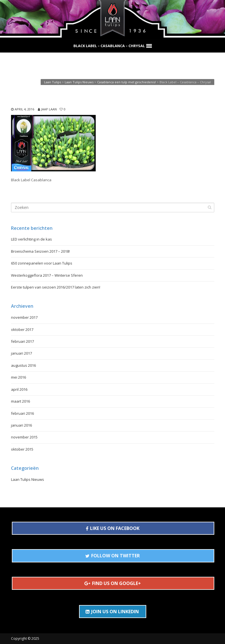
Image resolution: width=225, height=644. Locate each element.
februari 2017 (22, 341)
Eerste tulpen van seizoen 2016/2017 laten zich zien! (56, 287)
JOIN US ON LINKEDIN (112, 612)
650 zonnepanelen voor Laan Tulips (42, 263)
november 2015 (24, 437)
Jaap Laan (49, 109)
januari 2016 (21, 425)
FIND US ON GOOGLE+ (113, 583)
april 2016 (19, 389)
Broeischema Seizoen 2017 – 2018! (40, 251)
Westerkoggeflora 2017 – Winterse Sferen (47, 275)
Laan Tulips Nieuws (28, 479)
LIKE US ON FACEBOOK (113, 528)
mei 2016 (18, 377)
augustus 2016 (23, 365)
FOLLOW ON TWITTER (112, 556)
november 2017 (24, 317)
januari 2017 (21, 353)
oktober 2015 (22, 449)
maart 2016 (20, 401)
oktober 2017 (22, 329)
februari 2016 (22, 413)
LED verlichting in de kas (31, 239)
